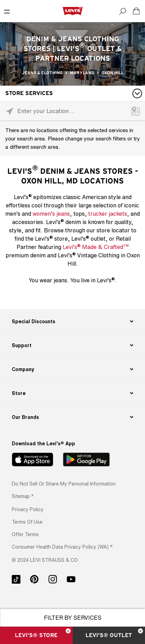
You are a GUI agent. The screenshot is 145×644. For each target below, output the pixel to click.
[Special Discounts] (73, 321)
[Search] (123, 11)
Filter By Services (73, 618)
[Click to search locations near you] (10, 111)
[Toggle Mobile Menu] (7, 11)
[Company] (73, 369)
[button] (28, 509)
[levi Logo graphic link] (73, 11)
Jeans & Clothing (42, 73)
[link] (22, 496)
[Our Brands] (73, 417)
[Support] (73, 345)
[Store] (73, 393)
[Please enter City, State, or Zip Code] (72, 111)
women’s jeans (51, 214)
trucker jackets (108, 214)
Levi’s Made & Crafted (96, 247)
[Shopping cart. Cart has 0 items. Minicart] (136, 11)
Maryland (82, 73)
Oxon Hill (112, 73)
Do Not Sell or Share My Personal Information (64, 484)
